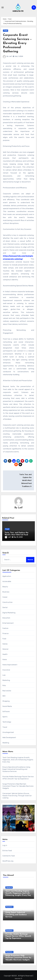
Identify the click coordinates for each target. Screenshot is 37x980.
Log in (5, 845)
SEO (4, 696)
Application (7, 576)
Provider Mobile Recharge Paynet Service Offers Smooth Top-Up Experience (18, 936)
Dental (5, 607)
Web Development (9, 738)
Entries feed (7, 851)
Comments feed (9, 856)
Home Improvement (10, 665)
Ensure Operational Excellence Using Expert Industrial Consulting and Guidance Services (16, 769)
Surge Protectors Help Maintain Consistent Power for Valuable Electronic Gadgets (18, 786)
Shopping (6, 701)
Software (6, 712)
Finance (5, 633)
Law (4, 675)
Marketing (6, 680)
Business (6, 592)
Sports (5, 717)
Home (5, 660)
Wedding (6, 743)
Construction (7, 602)
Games (5, 644)
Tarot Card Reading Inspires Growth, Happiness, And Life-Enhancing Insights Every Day (18, 760)
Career (5, 597)
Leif (10, 56)
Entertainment (8, 623)
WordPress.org (8, 861)
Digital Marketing (9, 613)
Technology (7, 722)
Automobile (7, 581)
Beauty (5, 587)
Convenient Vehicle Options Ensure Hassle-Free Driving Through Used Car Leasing (17, 796)
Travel (5, 727)
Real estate (7, 691)
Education (6, 618)
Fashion (5, 628)
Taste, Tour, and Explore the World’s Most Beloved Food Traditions (16, 535)
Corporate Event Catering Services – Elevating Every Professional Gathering (17, 43)
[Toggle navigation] (3, 7)
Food (6, 31)
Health (5, 654)
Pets (4, 686)
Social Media (7, 706)
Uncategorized (8, 732)
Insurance (6, 670)
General (5, 649)
